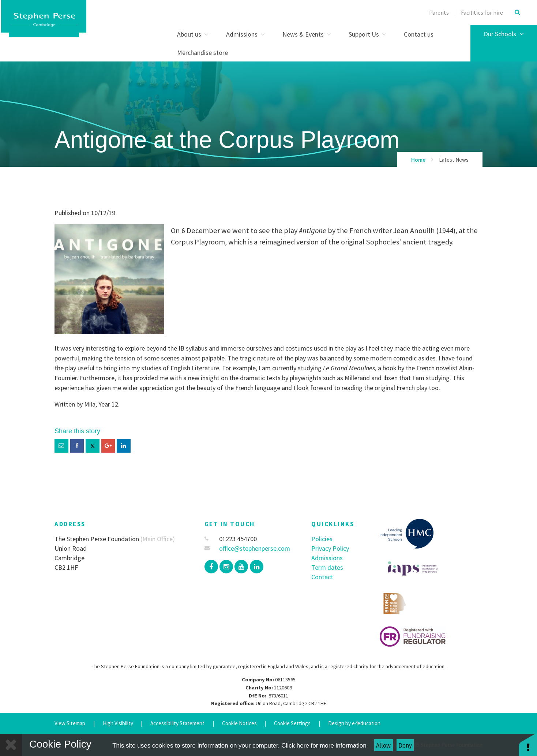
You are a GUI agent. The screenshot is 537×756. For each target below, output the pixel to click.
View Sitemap (70, 723)
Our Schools (504, 34)
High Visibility (118, 723)
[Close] (11, 745)
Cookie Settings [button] (292, 723)
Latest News (454, 160)
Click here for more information (324, 746)
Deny (405, 745)
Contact (322, 577)
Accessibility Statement (177, 723)
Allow (383, 745)
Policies (322, 539)
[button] (528, 744)
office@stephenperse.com (247, 548)
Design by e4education (354, 723)
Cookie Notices (239, 723)
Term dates (327, 567)
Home (418, 160)
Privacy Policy (330, 548)
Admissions (327, 558)
